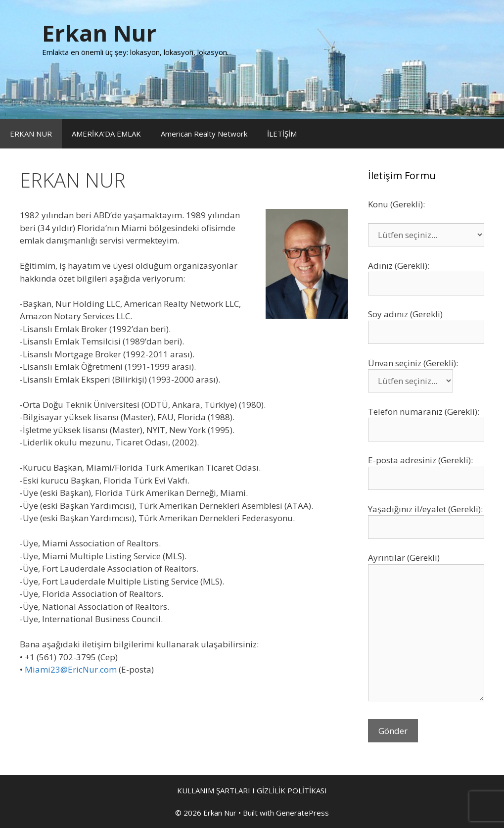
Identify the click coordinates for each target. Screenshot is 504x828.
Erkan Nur (99, 33)
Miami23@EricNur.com (71, 669)
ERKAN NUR (31, 134)
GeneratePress (302, 813)
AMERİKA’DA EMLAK (106, 134)
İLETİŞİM (282, 134)
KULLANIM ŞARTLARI (214, 790)
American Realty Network (204, 134)
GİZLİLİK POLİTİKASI (292, 790)
